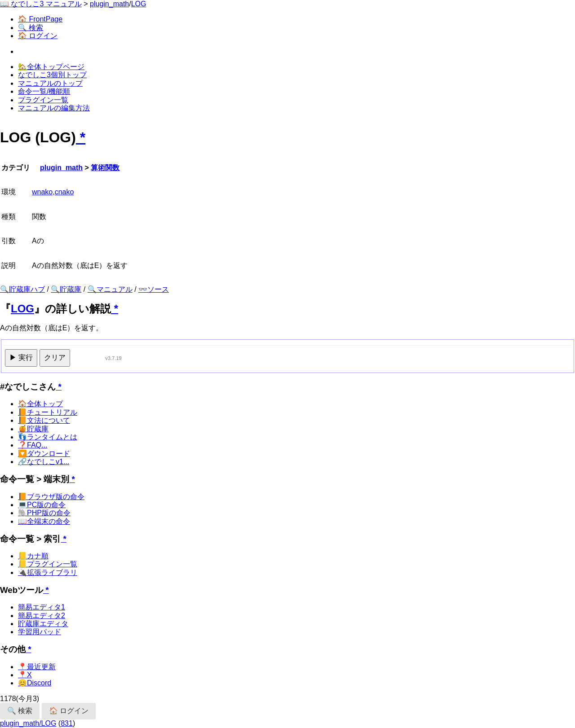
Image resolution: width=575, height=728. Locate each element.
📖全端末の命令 (44, 521)
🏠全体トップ (40, 404)
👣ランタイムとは (48, 437)
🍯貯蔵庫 (33, 429)
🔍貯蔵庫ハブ (22, 289)
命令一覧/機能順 (44, 91)
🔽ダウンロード (44, 454)
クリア (55, 357)
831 (67, 723)
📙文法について (44, 420)
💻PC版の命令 (42, 505)
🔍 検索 (31, 28)
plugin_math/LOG (28, 723)
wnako (42, 192)
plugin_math (109, 4)
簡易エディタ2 (42, 616)
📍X (25, 675)
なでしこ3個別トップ (52, 75)
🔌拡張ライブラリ (48, 572)
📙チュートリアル (48, 412)
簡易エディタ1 (42, 607)
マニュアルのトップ (50, 83)
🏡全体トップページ (51, 67)
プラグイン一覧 (43, 100)
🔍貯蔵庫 (66, 289)
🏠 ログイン (38, 36)
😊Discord (35, 683)
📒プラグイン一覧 (48, 564)
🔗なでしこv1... (44, 462)
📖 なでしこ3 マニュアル (41, 4)
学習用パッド (40, 632)
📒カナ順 (33, 556)
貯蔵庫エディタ (43, 624)
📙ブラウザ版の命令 (51, 497)
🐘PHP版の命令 (44, 513)
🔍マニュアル (110, 289)
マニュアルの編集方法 (54, 108)
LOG (139, 4)
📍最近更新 (37, 667)
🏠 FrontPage (40, 19)
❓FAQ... (33, 445)
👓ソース (154, 289)
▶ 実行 (21, 357)
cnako (64, 192)
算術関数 (105, 168)
